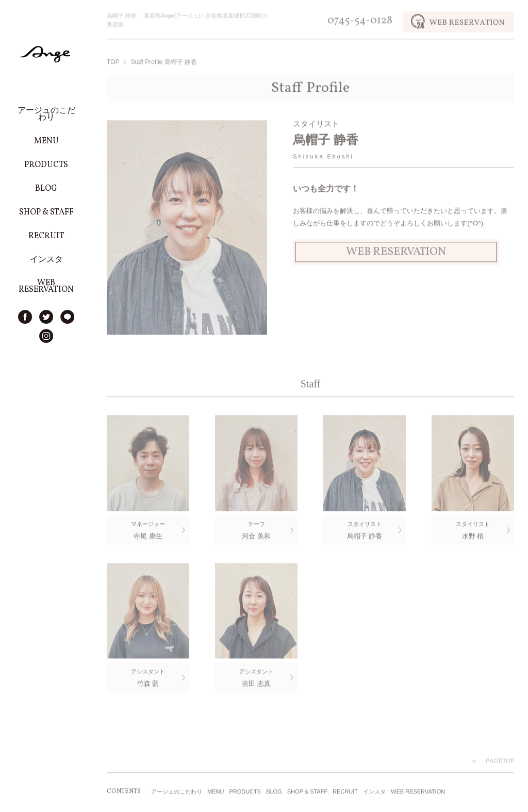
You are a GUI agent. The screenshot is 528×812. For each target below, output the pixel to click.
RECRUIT (345, 793)
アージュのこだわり (177, 793)
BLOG (274, 793)
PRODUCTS (245, 793)
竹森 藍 (148, 678)
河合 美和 (256, 530)
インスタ (374, 793)
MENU (216, 793)
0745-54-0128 (360, 21)
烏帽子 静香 (365, 530)
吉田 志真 (256, 678)
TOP (113, 63)
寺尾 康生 (148, 530)
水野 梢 (473, 530)
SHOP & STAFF (307, 793)
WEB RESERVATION (418, 793)
